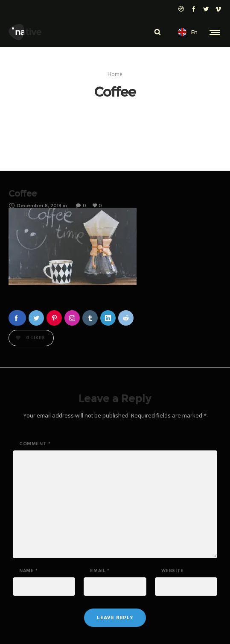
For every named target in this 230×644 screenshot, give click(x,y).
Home (115, 74)
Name (29, 571)
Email (100, 571)
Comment (35, 444)
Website (173, 571)
